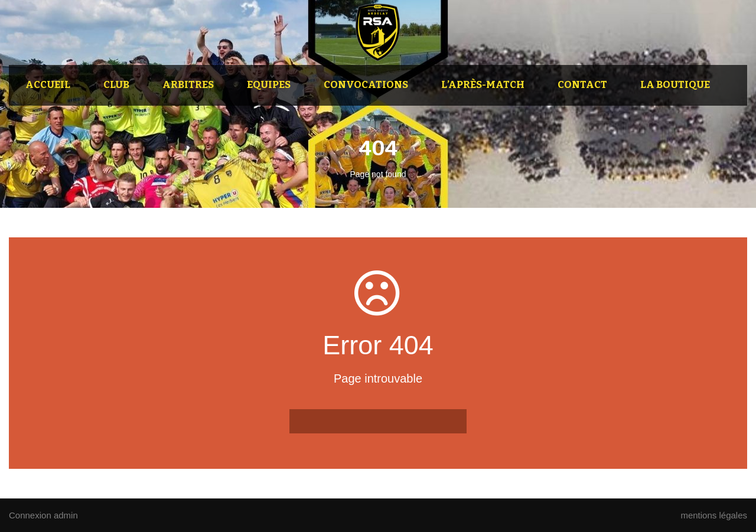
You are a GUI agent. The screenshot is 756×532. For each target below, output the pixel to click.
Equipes (269, 85)
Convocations (366, 85)
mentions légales (714, 515)
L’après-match (483, 85)
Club (116, 85)
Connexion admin (43, 515)
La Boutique (675, 85)
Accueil (48, 85)
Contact (582, 85)
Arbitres (188, 85)
